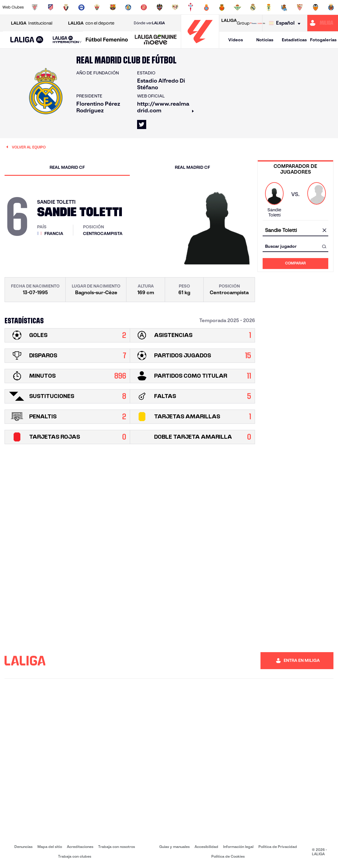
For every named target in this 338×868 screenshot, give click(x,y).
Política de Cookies (228, 856)
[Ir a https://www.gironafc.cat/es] (144, 7)
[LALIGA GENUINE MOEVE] (156, 40)
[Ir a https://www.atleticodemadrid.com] (50, 7)
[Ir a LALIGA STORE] (257, 23)
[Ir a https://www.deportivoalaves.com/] (81, 7)
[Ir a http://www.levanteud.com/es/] (160, 7)
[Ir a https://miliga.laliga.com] (323, 23)
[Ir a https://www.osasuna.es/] (66, 7)
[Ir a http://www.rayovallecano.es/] (175, 7)
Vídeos (236, 40)
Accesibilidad (206, 847)
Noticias (265, 40)
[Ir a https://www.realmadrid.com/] (253, 7)
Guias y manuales (174, 847)
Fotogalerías (323, 40)
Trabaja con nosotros (117, 847)
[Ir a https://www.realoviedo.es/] (269, 7)
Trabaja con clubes (75, 856)
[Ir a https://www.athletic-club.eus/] (35, 7)
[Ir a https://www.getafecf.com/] (128, 7)
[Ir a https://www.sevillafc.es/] (300, 7)
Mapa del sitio (50, 847)
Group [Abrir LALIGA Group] (235, 23)
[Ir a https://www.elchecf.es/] (97, 7)
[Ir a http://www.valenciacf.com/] (316, 7)
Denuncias (23, 847)
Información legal (238, 847)
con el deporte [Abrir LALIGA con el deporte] (91, 23)
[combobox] (295, 231)
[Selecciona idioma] (286, 23)
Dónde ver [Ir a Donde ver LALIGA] (149, 23)
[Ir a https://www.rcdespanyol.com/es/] (206, 7)
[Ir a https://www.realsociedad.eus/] (284, 7)
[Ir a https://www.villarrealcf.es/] (331, 7)
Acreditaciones (80, 847)
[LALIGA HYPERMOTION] (67, 40)
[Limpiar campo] (324, 231)
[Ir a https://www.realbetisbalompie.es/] (237, 7)
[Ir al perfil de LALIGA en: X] (142, 124)
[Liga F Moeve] (107, 40)
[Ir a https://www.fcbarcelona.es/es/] (113, 7)
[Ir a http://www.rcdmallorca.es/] (222, 7)
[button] (27, 40)
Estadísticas (294, 40)
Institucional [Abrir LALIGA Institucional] (32, 23)
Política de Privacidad (278, 847)
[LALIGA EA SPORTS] (27, 40)
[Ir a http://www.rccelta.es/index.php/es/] (191, 7)
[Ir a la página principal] (200, 46)
